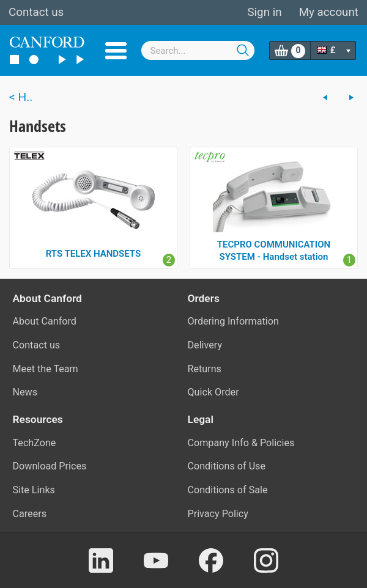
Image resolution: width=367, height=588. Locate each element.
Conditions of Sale (228, 490)
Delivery (205, 345)
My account (329, 12)
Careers (30, 514)
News (25, 392)
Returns (205, 369)
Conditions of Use (227, 466)
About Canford (45, 321)
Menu (116, 51)
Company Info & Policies (241, 443)
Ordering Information (233, 321)
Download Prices (50, 466)
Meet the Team (46, 369)
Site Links (34, 490)
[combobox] (198, 50)
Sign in (264, 12)
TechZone (35, 443)
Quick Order (213, 392)
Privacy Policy (218, 514)
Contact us (36, 12)
